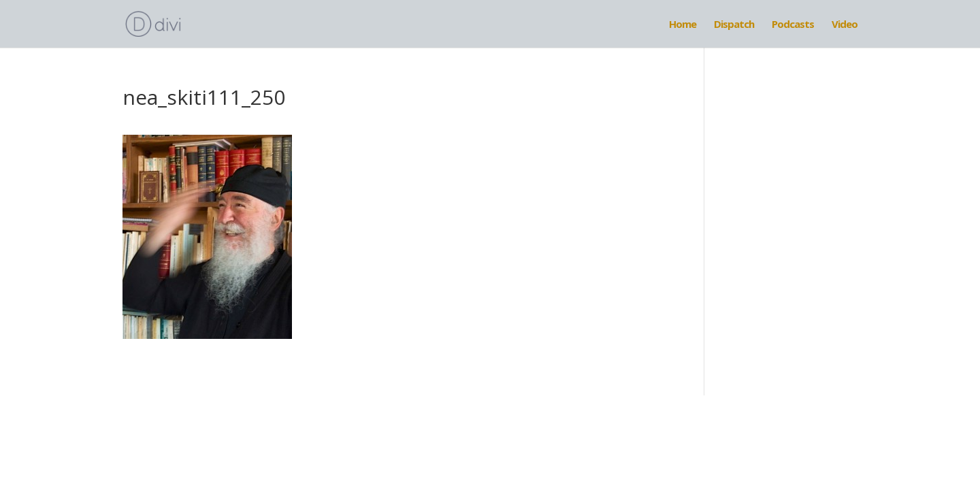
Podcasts (793, 25)
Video (845, 25)
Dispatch (734, 25)
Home (683, 25)
